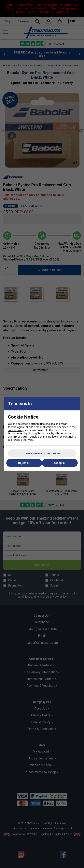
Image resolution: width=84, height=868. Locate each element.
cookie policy (16, 430)
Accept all (60, 463)
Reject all (24, 463)
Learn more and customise (42, 453)
